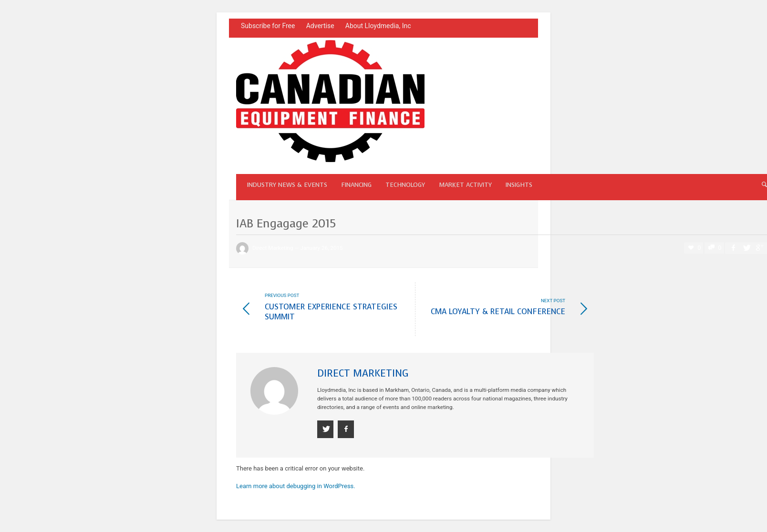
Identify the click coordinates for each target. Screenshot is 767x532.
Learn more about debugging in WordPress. (296, 486)
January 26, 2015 (321, 248)
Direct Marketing (273, 248)
